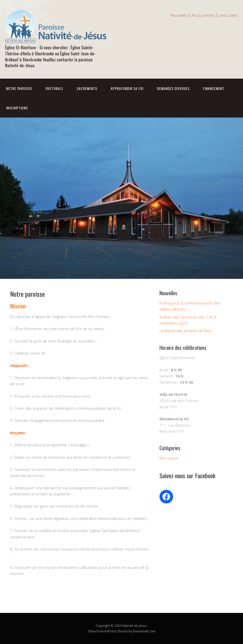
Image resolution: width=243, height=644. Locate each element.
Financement (214, 88)
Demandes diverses (173, 88)
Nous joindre (203, 15)
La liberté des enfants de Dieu (186, 331)
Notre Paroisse (19, 88)
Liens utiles (228, 15)
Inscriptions (17, 108)
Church (93, 631)
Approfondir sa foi (127, 88)
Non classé (169, 458)
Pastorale (54, 88)
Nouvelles (179, 15)
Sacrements (87, 88)
